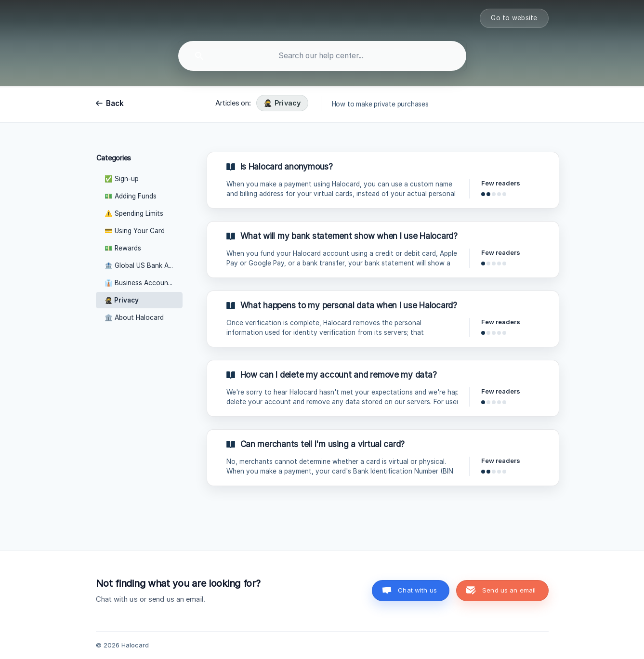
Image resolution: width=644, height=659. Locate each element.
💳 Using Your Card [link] (135, 231)
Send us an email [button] (509, 590)
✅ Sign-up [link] (122, 179)
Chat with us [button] (417, 590)
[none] (514, 18)
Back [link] (115, 103)
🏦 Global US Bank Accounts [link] (144, 265)
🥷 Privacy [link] (122, 300)
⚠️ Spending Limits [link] (134, 213)
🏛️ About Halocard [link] (134, 317)
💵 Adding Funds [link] (131, 196)
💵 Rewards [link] (123, 248)
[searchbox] (322, 56)
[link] (383, 180)
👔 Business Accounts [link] (139, 283)
